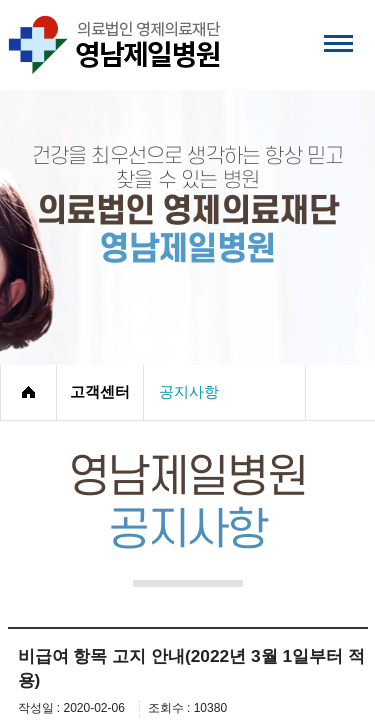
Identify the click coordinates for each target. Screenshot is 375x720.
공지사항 (189, 392)
